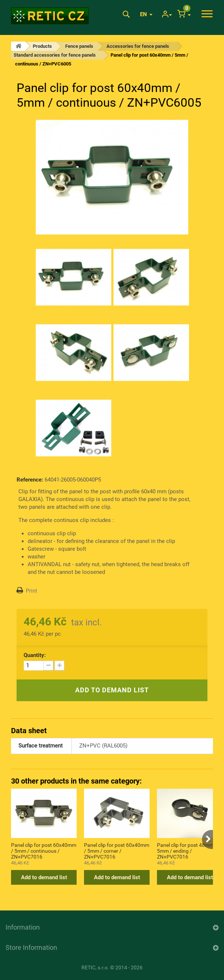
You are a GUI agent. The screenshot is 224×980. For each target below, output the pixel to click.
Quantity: (35, 655)
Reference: (30, 480)
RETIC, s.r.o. (95, 967)
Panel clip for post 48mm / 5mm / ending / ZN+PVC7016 (187, 851)
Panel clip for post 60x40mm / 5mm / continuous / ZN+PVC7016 (44, 851)
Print (31, 591)
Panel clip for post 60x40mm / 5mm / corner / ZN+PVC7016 (117, 851)
